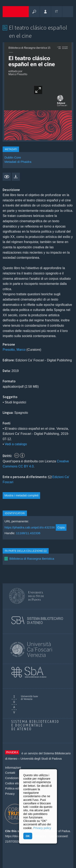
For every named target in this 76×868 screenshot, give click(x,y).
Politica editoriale (16, 788)
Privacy (10, 794)
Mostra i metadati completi (21, 495)
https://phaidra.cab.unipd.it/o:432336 (30, 527)
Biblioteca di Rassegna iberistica (32, 559)
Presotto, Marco (14, 350)
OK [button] (28, 836)
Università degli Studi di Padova (41, 759)
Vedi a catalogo (16, 444)
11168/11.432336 (28, 533)
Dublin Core (13, 157)
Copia (61, 527)
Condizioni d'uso (16, 778)
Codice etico (13, 783)
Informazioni (13, 768)
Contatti (10, 773)
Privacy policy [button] (42, 828)
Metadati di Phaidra (18, 162)
